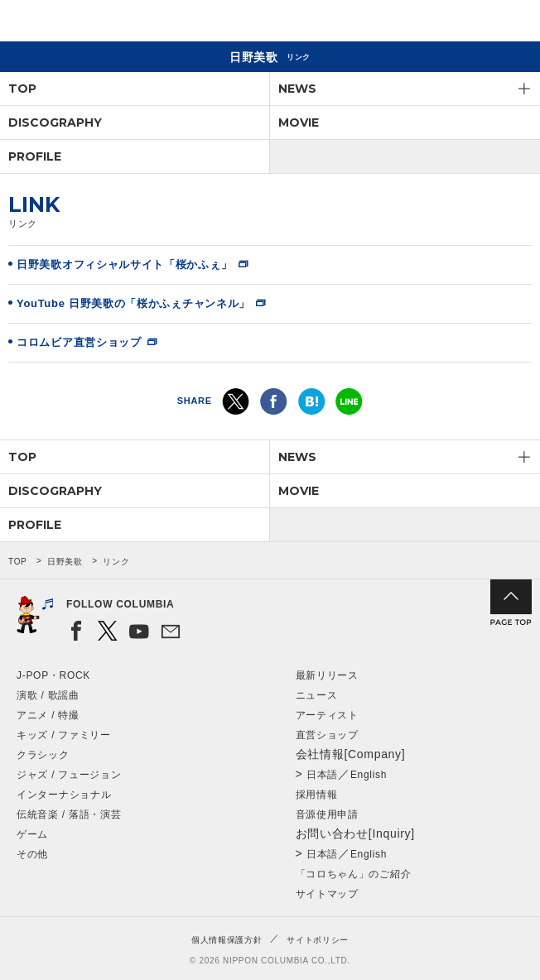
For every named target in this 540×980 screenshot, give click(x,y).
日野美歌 (65, 562)
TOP (22, 89)
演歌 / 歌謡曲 (48, 695)
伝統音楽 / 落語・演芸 (69, 814)
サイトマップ (327, 894)
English (369, 775)
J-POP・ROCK (53, 675)
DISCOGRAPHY (55, 122)
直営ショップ (327, 735)
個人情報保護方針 (227, 940)
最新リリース (327, 675)
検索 (470, 24)
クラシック (43, 755)
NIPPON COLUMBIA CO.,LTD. (91, 22)
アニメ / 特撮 (48, 715)
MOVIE (299, 122)
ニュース (317, 695)
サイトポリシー (318, 940)
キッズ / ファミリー (64, 735)
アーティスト (327, 715)
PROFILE (35, 156)
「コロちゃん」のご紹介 (354, 874)
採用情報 (317, 795)
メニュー (513, 24)
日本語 (322, 775)
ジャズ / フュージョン (69, 775)
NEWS (297, 89)
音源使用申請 (327, 814)
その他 (32, 854)
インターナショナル (64, 795)
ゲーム (32, 834)
